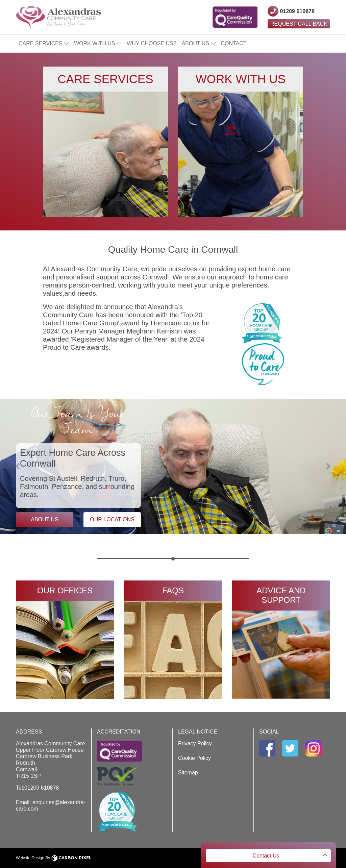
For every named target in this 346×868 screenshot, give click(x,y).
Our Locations (112, 519)
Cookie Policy (194, 758)
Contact (234, 43)
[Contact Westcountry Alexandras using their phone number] (291, 11)
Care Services (44, 43)
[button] (26, 466)
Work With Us (98, 43)
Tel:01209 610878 (37, 788)
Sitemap (188, 773)
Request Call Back (299, 24)
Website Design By (54, 858)
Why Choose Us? (151, 43)
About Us (199, 43)
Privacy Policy (195, 743)
